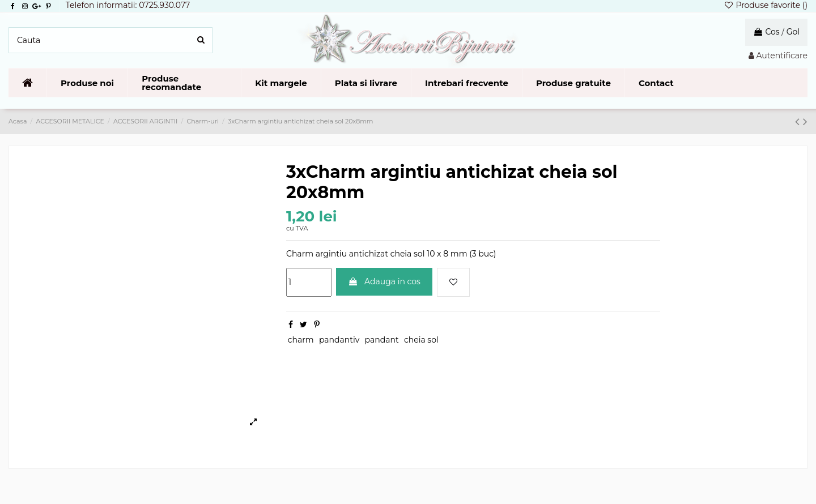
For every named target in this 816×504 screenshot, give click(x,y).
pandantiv (339, 340)
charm (301, 340)
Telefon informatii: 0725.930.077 (128, 5)
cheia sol (421, 340)
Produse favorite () (766, 5)
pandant (382, 340)
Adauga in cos (384, 281)
